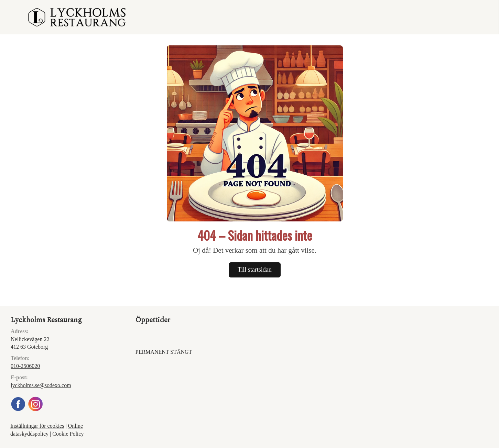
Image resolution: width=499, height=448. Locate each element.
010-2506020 (25, 366)
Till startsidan (255, 270)
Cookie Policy (68, 434)
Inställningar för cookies (37, 426)
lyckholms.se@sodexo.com (41, 385)
